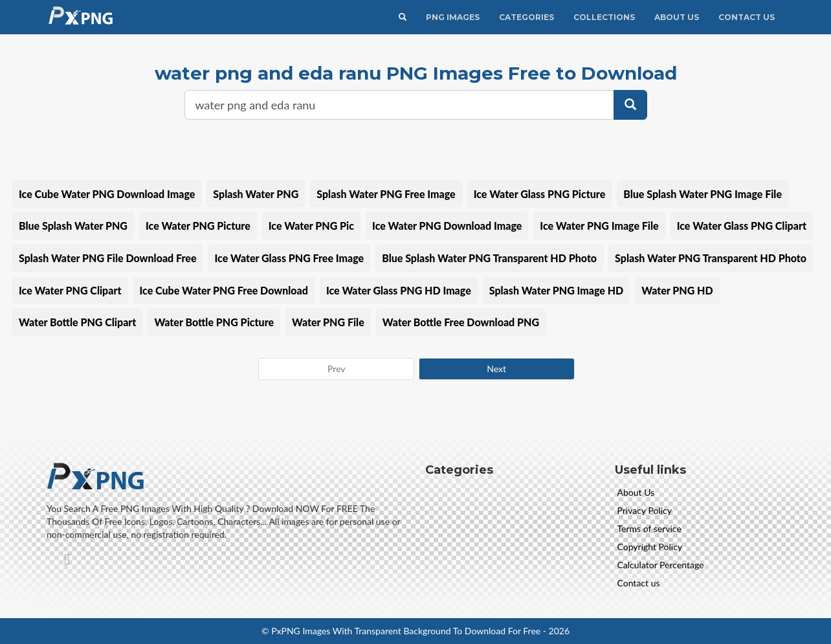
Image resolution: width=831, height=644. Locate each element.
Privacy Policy (645, 510)
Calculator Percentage (661, 565)
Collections (604, 17)
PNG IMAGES (453, 17)
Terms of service (649, 528)
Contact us (639, 583)
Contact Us (747, 17)
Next (496, 369)
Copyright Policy (650, 547)
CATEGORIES (526, 17)
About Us (677, 17)
